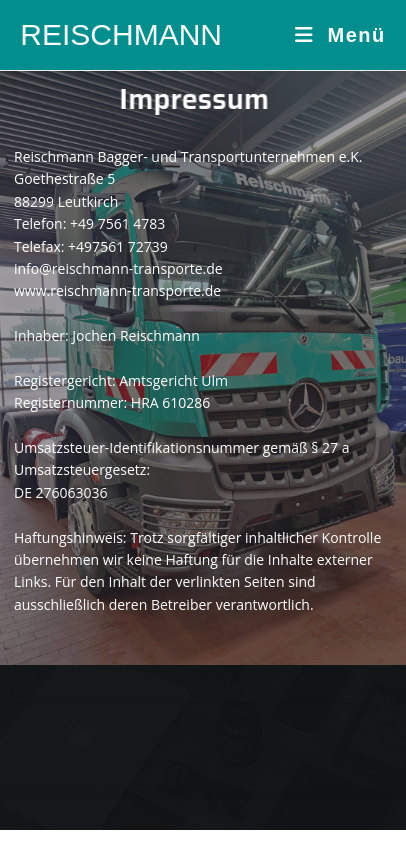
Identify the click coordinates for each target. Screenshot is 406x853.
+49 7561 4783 (117, 223)
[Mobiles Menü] (340, 35)
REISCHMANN (121, 34)
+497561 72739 (118, 246)
